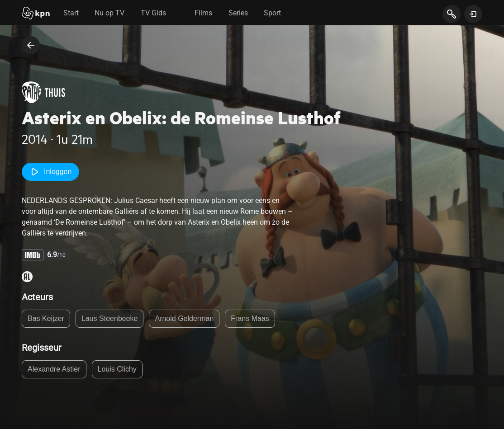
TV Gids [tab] (153, 13)
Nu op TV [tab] (109, 13)
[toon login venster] (473, 14)
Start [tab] (71, 13)
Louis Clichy (117, 369)
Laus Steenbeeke (110, 318)
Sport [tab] (272, 13)
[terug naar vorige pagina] (31, 45)
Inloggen (50, 172)
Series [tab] (238, 13)
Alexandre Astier (54, 369)
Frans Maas (250, 318)
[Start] (36, 14)
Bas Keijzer (46, 318)
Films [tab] (203, 13)
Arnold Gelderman (184, 318)
